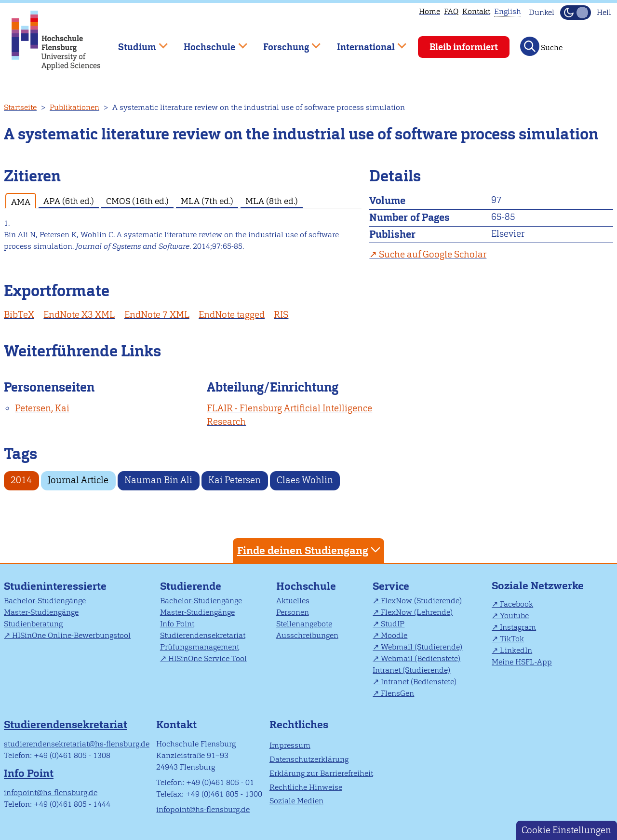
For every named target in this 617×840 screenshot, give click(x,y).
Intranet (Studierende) (411, 670)
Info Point (177, 624)
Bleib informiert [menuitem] (464, 47)
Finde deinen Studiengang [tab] (310, 550)
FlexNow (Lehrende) (417, 612)
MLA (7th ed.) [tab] (207, 201)
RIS (281, 315)
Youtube (514, 616)
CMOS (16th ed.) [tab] (137, 201)
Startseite (20, 107)
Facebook (516, 604)
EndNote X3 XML (79, 315)
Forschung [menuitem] (285, 43)
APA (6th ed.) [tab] (69, 201)
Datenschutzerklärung (309, 759)
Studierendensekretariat (203, 635)
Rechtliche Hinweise (306, 787)
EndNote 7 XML (157, 315)
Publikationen (74, 107)
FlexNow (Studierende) (421, 601)
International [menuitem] (365, 43)
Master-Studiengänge (41, 612)
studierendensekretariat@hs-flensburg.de (77, 744)
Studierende (191, 586)
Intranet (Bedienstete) (419, 682)
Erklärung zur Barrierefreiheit (321, 773)
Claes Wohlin (305, 480)
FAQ (451, 11)
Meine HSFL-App (522, 662)
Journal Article (78, 480)
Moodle (394, 635)
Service (391, 586)
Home (429, 11)
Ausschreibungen (307, 635)
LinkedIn (516, 650)
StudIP (393, 624)
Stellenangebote (304, 624)
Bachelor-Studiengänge (45, 601)
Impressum (290, 745)
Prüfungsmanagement (200, 647)
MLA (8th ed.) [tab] (272, 201)
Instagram (518, 627)
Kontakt (476, 11)
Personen (293, 612)
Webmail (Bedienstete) (421, 658)
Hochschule (306, 586)
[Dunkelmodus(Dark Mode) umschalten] (576, 13)
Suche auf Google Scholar (433, 254)
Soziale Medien (296, 801)
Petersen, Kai (42, 408)
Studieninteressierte (55, 586)
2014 (21, 480)
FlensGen (397, 693)
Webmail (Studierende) (422, 647)
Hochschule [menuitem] (209, 43)
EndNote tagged (232, 315)
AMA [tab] (21, 202)
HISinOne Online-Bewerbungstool (71, 635)
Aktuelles (293, 601)
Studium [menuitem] (136, 43)
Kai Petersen (235, 480)
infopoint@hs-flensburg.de (51, 793)
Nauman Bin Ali (158, 480)
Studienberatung (33, 624)
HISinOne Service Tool (208, 658)
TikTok (512, 639)
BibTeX (19, 315)
